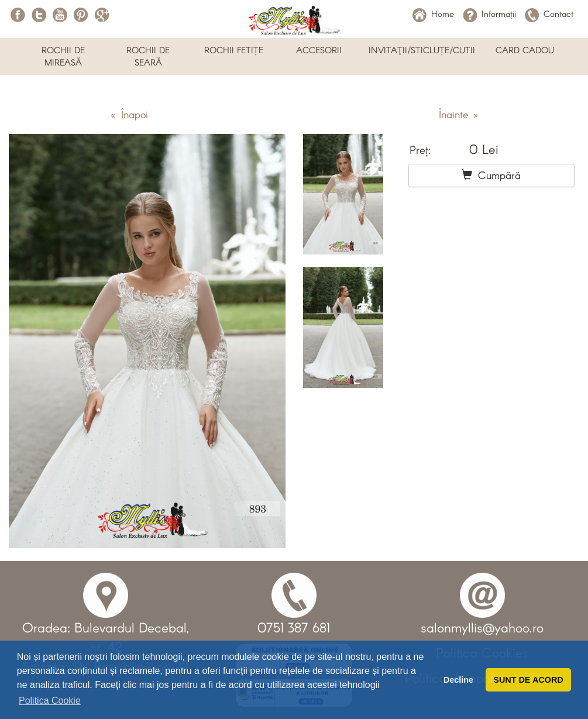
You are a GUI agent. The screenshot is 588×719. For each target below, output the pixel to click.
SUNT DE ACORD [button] (528, 680)
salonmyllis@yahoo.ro (482, 627)
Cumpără (491, 175)
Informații (489, 13)
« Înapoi (129, 114)
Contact (549, 13)
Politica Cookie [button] (50, 701)
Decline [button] (458, 680)
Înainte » (458, 114)
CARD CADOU (525, 50)
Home (433, 13)
